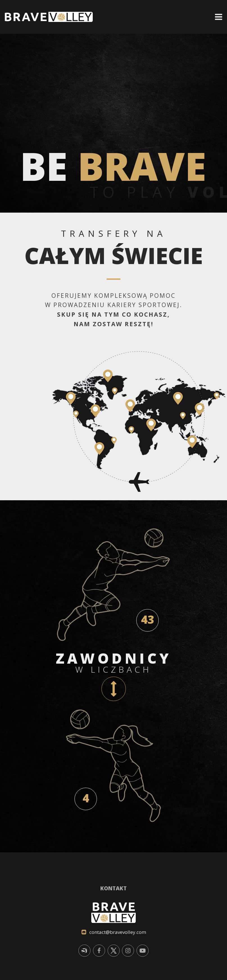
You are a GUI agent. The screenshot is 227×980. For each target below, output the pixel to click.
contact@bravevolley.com (118, 932)
